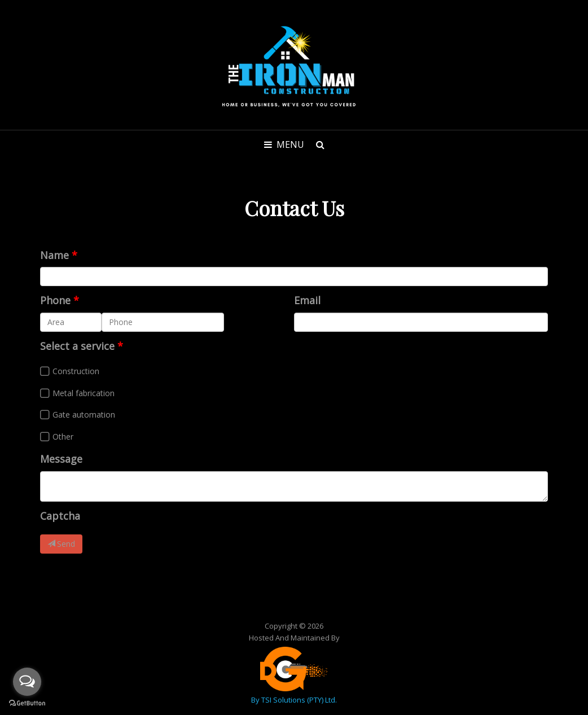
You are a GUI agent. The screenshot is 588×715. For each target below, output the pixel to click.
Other (63, 437)
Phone (55, 300)
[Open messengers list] (27, 682)
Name (54, 255)
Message (61, 459)
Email (307, 300)
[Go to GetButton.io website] (27, 703)
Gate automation (84, 414)
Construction (76, 371)
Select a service (77, 346)
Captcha (60, 516)
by (256, 700)
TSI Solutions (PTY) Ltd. (299, 700)
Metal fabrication (84, 393)
